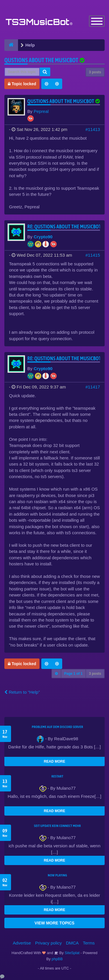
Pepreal (41, 111)
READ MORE (54, 761)
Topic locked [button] (22, 84)
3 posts (95, 72)
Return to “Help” (22, 692)
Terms (89, 943)
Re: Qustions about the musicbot (64, 227)
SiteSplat (72, 953)
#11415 (93, 255)
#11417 (93, 387)
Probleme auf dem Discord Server (57, 727)
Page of (73, 674)
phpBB (57, 959)
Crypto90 (43, 237)
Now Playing (57, 875)
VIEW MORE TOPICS (54, 923)
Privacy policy (49, 943)
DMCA (72, 943)
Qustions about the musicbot (41, 60)
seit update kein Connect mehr (57, 826)
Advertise (22, 943)
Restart (57, 776)
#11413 (93, 129)
